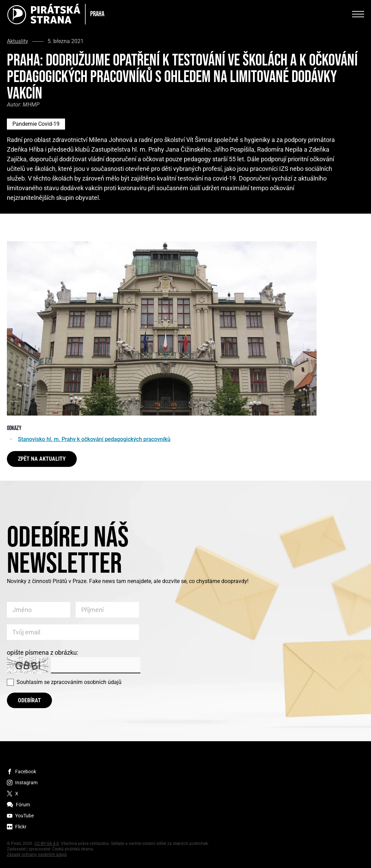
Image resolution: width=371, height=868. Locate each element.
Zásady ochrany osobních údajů (37, 855)
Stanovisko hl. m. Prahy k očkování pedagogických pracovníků (94, 439)
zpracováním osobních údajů (86, 682)
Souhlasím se (69, 682)
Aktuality (18, 41)
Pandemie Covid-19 (36, 124)
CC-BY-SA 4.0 (47, 844)
